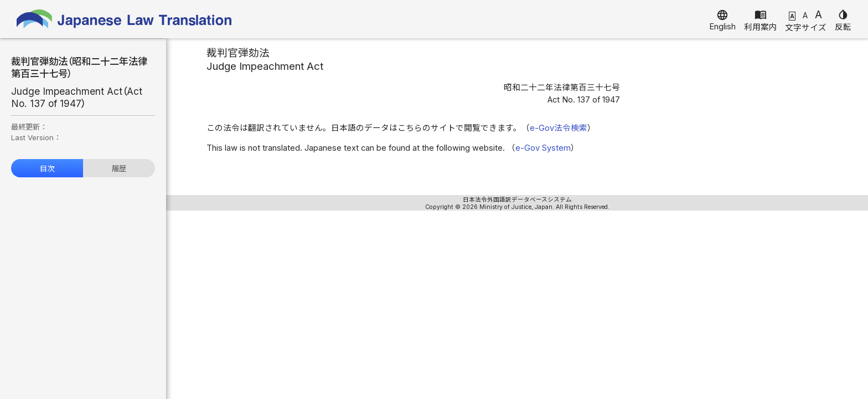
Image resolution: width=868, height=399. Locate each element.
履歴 (119, 168)
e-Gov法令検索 (559, 128)
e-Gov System (543, 148)
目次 (47, 168)
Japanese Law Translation (125, 19)
